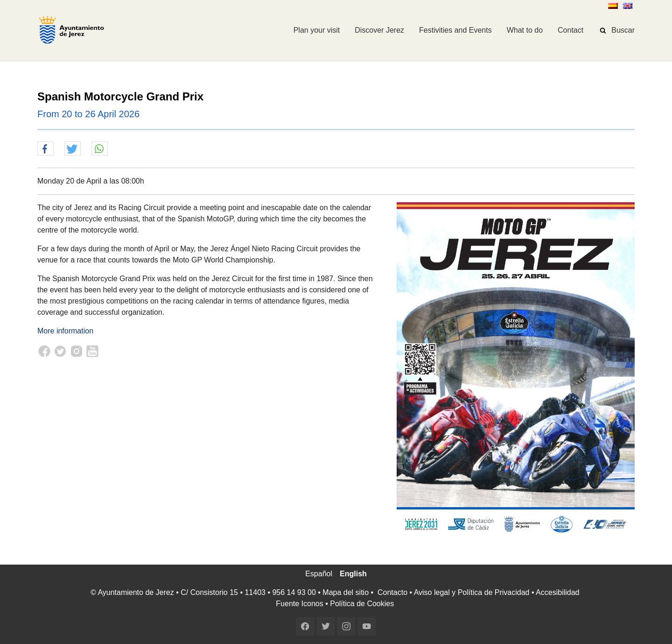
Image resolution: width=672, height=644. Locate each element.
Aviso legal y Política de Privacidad (472, 592)
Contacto (392, 592)
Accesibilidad (557, 592)
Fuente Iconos (299, 604)
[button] (45, 149)
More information (65, 331)
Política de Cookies (362, 604)
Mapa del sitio (346, 592)
